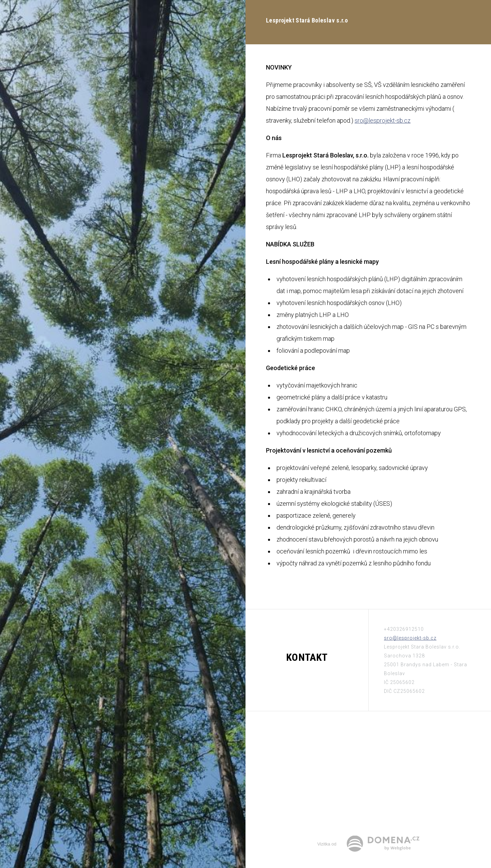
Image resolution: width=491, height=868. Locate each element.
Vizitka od (327, 844)
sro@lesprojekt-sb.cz (383, 120)
